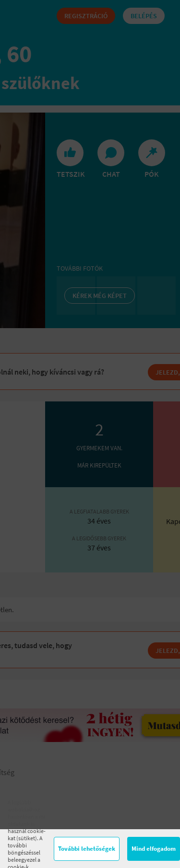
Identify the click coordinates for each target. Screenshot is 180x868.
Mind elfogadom (154, 849)
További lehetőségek (87, 849)
